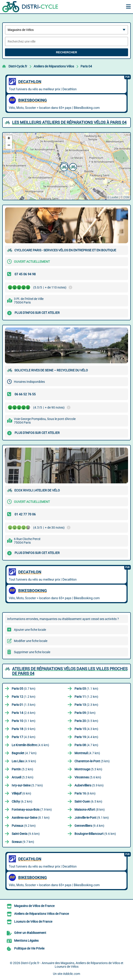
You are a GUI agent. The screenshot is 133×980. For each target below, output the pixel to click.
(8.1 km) (31, 818)
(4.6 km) (30, 745)
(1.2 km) (24, 697)
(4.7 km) (86, 745)
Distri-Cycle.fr (18, 66)
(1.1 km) (86, 689)
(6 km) (21, 793)
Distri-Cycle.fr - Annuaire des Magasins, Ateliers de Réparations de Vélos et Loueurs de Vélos (72, 965)
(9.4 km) (89, 826)
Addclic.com (72, 974)
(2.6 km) (24, 713)
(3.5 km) (86, 721)
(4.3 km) (86, 729)
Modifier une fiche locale (31, 641)
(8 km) (90, 810)
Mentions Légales (26, 941)
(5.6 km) (88, 777)
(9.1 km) (92, 818)
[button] (63, 167)
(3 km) (85, 713)
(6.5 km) (88, 801)
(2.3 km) (86, 705)
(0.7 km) (24, 689)
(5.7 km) (27, 785)
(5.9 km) (89, 785)
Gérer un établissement (30, 933)
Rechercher (66, 52)
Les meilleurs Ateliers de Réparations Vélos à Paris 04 (69, 122)
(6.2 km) (22, 801)
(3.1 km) (24, 721)
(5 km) (92, 761)
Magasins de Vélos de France (34, 906)
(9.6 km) (26, 834)
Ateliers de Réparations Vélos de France (41, 914)
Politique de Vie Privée (29, 948)
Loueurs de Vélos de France (33, 922)
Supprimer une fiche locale (32, 652)
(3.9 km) (24, 729)
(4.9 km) (24, 761)
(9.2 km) (24, 826)
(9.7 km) (23, 842)
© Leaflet (113, 197)
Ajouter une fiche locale (30, 630)
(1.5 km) (24, 705)
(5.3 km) (88, 769)
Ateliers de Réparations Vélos (54, 66)
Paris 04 (86, 66)
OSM (126, 197)
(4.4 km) (86, 737)
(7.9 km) (32, 810)
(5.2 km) (22, 769)
